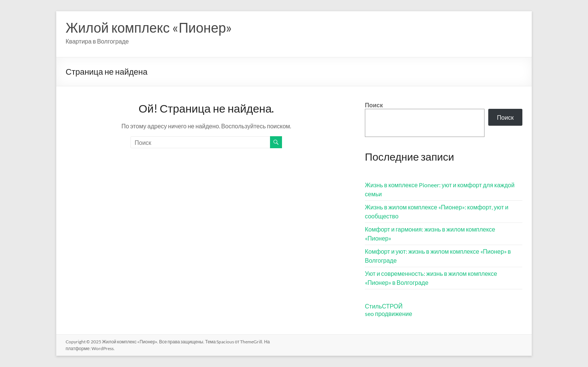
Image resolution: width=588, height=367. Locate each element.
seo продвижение (388, 314)
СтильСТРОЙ (384, 306)
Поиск (374, 105)
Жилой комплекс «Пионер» (149, 27)
